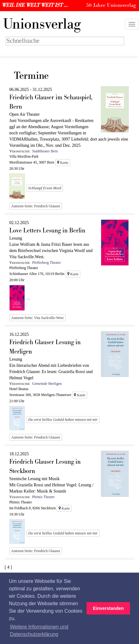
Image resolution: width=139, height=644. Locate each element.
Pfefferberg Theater (46, 263)
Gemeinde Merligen (47, 384)
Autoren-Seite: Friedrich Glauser (36, 206)
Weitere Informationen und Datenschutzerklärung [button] (39, 630)
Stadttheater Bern (45, 151)
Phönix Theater (43, 497)
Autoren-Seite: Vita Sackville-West (37, 318)
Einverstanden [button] (108, 608)
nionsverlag (42, 24)
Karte (63, 163)
